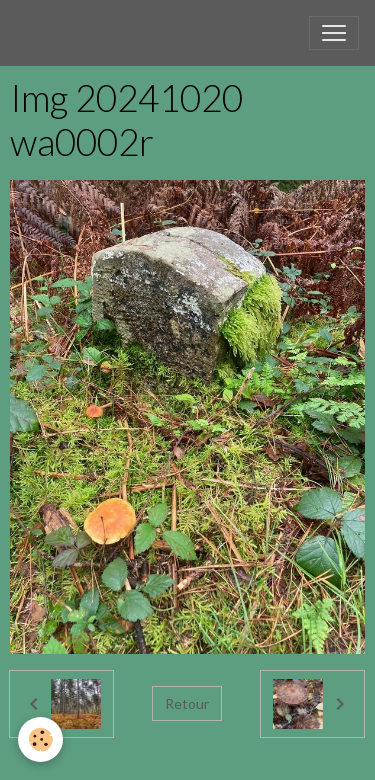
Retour (187, 703)
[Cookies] (40, 739)
